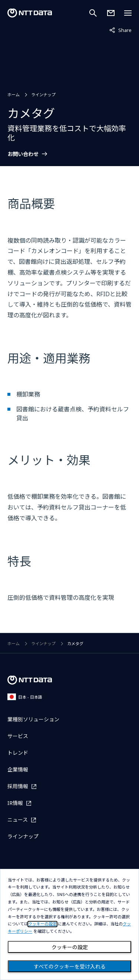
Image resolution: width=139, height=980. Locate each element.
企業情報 (18, 769)
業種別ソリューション (33, 719)
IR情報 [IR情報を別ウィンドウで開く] (15, 803)
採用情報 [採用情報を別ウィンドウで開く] (18, 786)
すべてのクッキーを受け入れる (70, 967)
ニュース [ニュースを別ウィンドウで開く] (18, 820)
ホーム (14, 95)
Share (120, 30)
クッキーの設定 (70, 947)
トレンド (18, 753)
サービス (18, 736)
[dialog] (69, 924)
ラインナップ (43, 95)
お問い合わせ (23, 154)
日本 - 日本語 (25, 697)
